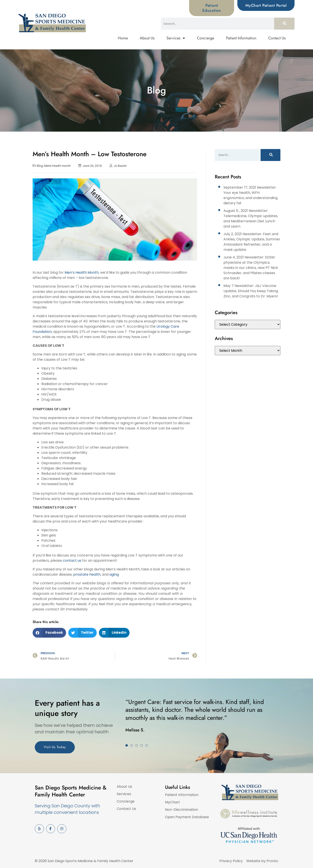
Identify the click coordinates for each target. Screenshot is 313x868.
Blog (40, 166)
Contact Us (277, 38)
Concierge (206, 38)
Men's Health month (57, 166)
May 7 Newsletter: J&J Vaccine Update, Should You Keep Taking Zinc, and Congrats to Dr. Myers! (251, 291)
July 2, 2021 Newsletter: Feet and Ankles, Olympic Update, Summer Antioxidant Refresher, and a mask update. (252, 242)
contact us (72, 561)
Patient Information (241, 38)
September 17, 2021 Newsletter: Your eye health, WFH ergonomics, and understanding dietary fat (251, 195)
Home (123, 38)
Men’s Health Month (82, 272)
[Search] (284, 24)
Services (176, 38)
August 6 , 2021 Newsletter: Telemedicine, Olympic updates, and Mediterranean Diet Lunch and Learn (251, 219)
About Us (147, 38)
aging (114, 574)
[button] (49, 633)
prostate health (87, 574)
